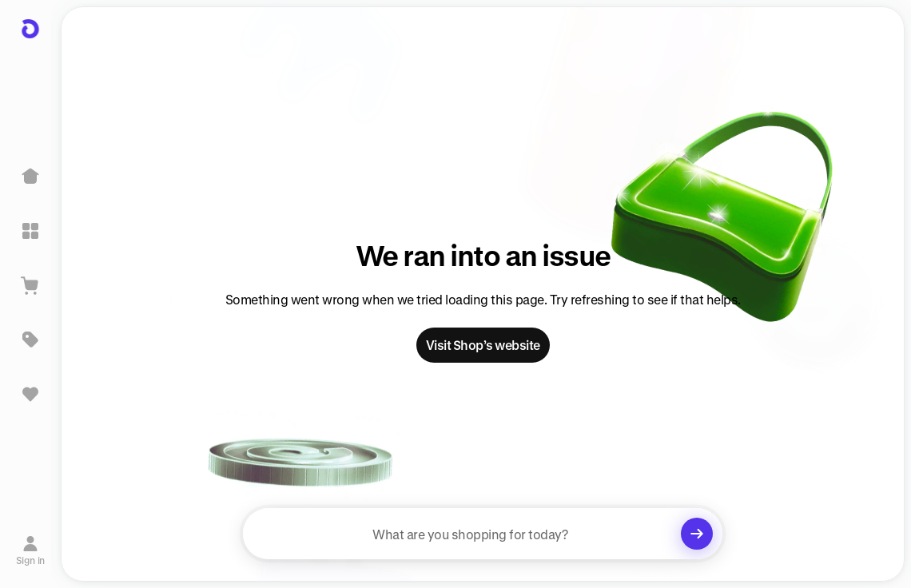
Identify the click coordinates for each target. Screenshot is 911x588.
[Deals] (30, 340)
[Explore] (30, 231)
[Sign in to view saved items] (30, 394)
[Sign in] (31, 550)
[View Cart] (30, 285)
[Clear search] (697, 534)
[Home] (30, 177)
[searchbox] (483, 534)
